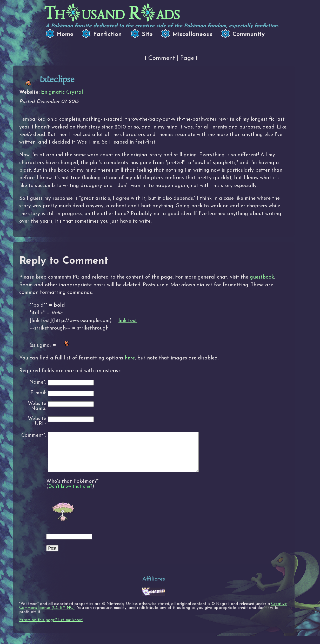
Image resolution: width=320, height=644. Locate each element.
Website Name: (37, 406)
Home (65, 34)
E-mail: (38, 393)
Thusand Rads (112, 13)
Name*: (38, 382)
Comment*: (34, 435)
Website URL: (37, 421)
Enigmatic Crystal (62, 92)
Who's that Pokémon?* (72, 489)
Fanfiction (108, 34)
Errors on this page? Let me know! (51, 628)
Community (249, 34)
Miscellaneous (192, 34)
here (130, 358)
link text (128, 321)
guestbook (262, 277)
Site (147, 34)
